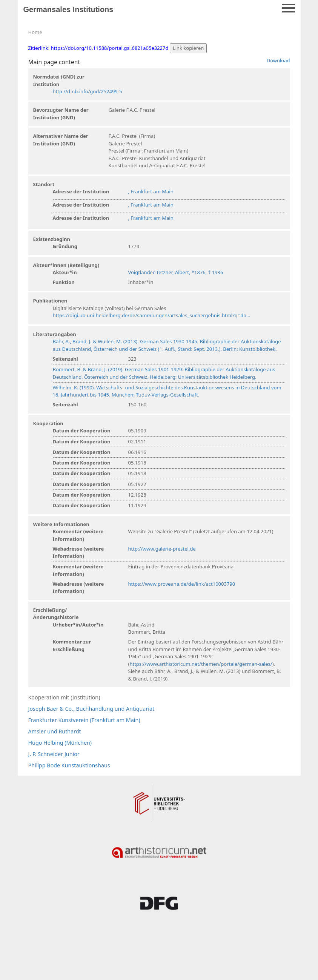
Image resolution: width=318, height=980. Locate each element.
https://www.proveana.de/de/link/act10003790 (182, 584)
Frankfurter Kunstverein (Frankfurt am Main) (84, 720)
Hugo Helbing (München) (60, 743)
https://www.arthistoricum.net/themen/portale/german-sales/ (201, 664)
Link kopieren (188, 48)
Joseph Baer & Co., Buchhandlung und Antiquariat (91, 709)
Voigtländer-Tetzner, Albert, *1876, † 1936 (176, 272)
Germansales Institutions (68, 9)
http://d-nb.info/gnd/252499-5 (88, 91)
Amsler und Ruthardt (55, 731)
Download (278, 60)
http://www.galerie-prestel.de (162, 549)
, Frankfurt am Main (151, 191)
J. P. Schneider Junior (54, 754)
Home (35, 32)
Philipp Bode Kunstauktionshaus (69, 765)
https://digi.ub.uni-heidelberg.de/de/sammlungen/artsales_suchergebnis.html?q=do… (152, 315)
